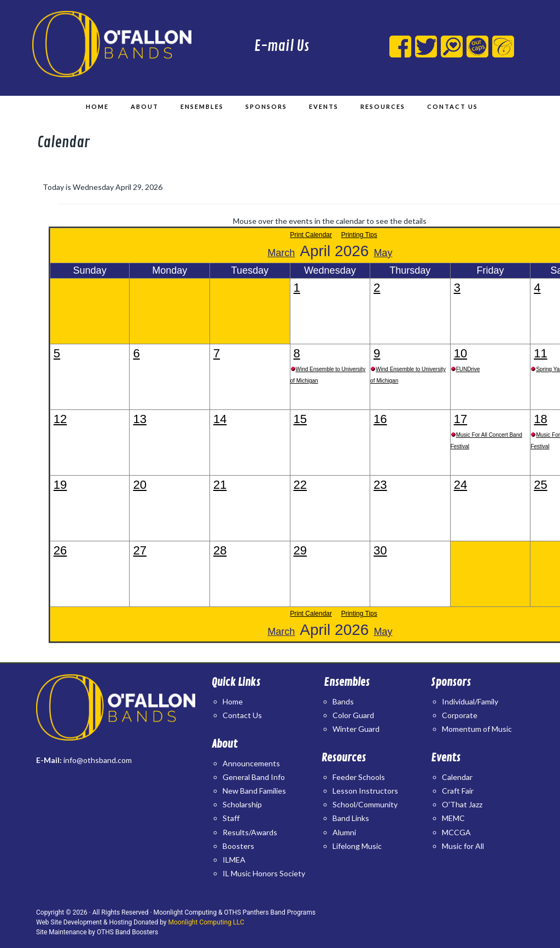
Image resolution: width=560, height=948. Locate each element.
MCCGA (456, 832)
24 (460, 485)
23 (380, 485)
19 (60, 485)
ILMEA (234, 860)
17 (460, 419)
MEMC (453, 818)
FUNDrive (468, 369)
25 (540, 485)
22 (300, 485)
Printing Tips (359, 235)
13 (139, 419)
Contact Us (242, 715)
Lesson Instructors (365, 791)
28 (220, 550)
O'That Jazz (462, 804)
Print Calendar (311, 235)
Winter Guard (356, 729)
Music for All (463, 846)
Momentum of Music (477, 729)
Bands (343, 701)
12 (60, 419)
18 (540, 419)
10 (460, 353)
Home (233, 701)
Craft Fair (458, 791)
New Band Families (254, 791)
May (383, 253)
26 (60, 550)
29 (300, 550)
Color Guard (353, 715)
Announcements (251, 763)
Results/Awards (250, 832)
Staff (231, 818)
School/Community (365, 804)
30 (380, 550)
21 (220, 485)
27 (139, 550)
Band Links (351, 818)
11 (540, 353)
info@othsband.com (98, 760)
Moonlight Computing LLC (206, 922)
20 (139, 485)
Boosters (238, 846)
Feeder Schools (359, 777)
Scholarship (242, 804)
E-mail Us (282, 46)
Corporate (460, 715)
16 (380, 419)
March (281, 253)
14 (220, 419)
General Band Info (254, 777)
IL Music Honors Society (264, 873)
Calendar (457, 777)
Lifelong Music (357, 846)
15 (300, 419)
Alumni (344, 832)
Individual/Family (470, 701)
